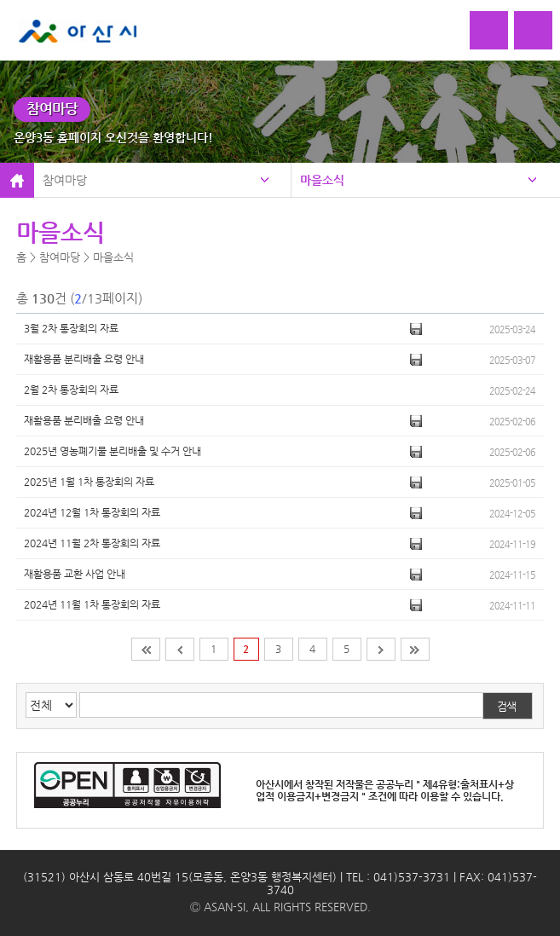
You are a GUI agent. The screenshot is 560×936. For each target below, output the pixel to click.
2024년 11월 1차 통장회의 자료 (92, 604)
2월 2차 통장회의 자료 (71, 390)
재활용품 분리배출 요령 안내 (84, 359)
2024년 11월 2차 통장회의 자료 (92, 543)
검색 (506, 706)
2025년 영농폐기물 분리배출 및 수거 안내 (113, 451)
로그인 (489, 30)
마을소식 (322, 180)
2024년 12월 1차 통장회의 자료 (92, 512)
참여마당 (65, 180)
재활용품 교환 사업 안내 (75, 574)
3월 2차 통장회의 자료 (71, 328)
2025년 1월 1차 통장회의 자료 (89, 482)
